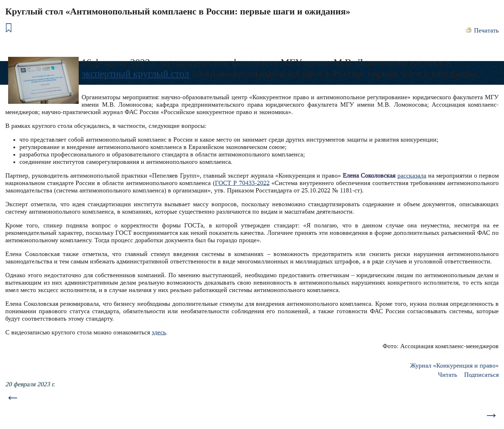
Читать (448, 375)
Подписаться (481, 375)
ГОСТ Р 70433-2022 (242, 183)
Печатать (486, 30)
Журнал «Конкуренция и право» (454, 365)
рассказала (412, 175)
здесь (159, 332)
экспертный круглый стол (135, 74)
